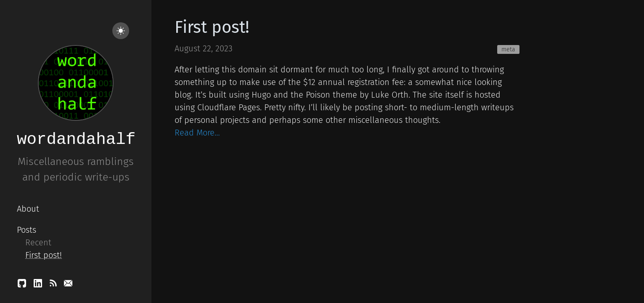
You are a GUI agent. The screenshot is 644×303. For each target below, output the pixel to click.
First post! (44, 255)
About (28, 209)
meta (508, 49)
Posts (27, 230)
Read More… (197, 133)
